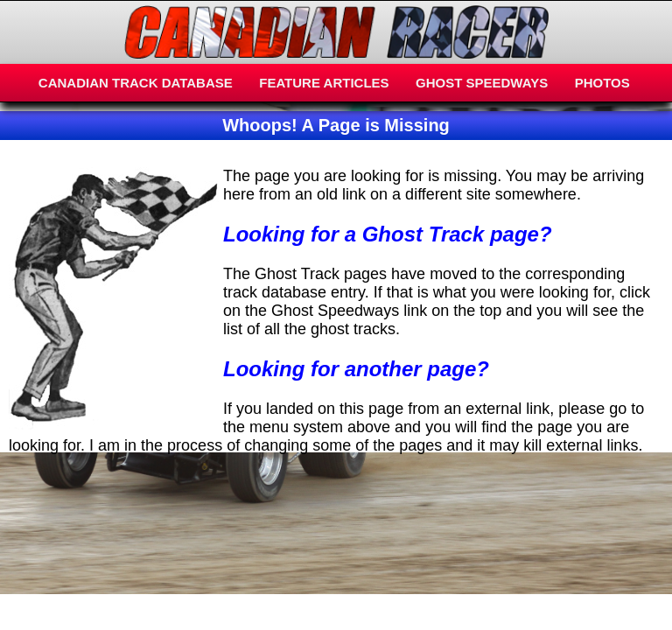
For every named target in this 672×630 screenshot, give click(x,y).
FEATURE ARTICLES (324, 83)
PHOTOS (602, 83)
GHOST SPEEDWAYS (482, 83)
